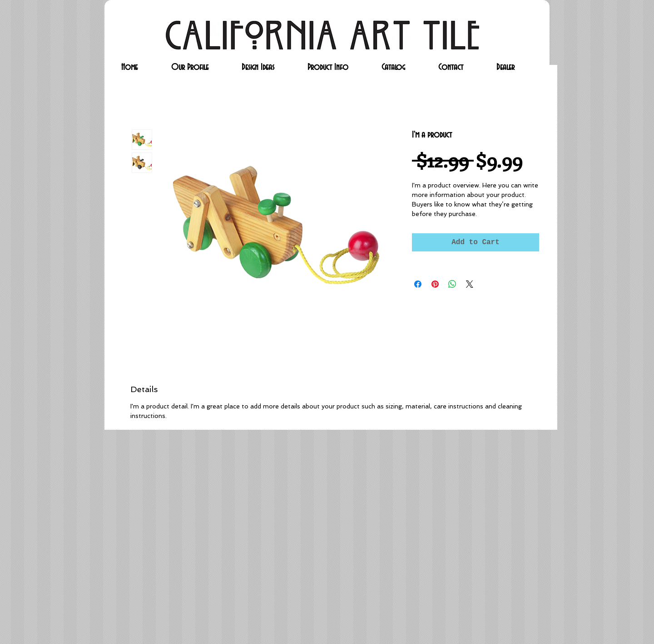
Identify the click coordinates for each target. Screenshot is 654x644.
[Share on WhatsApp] (452, 284)
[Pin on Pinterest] (435, 284)
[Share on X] (470, 284)
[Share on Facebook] (418, 284)
